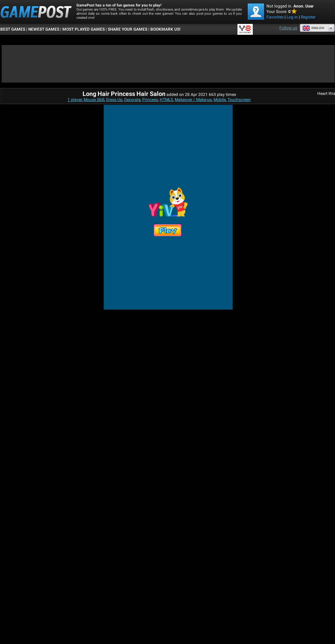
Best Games (13, 29)
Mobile (220, 100)
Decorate (132, 100)
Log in (292, 17)
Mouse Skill (94, 100)
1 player (75, 100)
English (313, 28)
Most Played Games (84, 29)
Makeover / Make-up (193, 100)
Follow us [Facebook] (288, 28)
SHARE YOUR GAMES (128, 29)
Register (308, 17)
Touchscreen (239, 100)
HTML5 (166, 100)
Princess (150, 100)
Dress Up (114, 100)
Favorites (275, 17)
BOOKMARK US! (165, 29)
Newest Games (44, 29)
